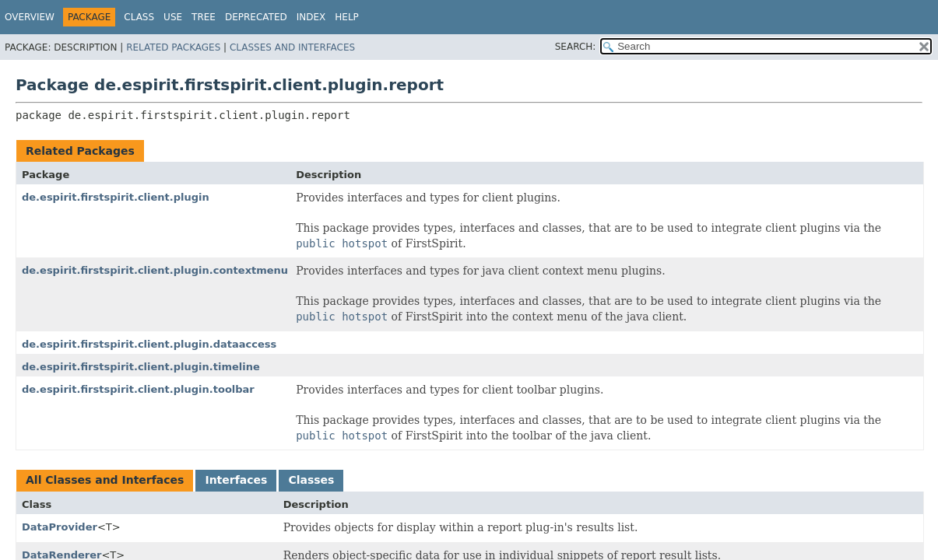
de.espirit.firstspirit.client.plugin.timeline (141, 367)
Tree (204, 17)
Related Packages (173, 47)
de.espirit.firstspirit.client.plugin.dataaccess (149, 344)
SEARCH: (576, 47)
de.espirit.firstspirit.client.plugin (116, 197)
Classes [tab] (311, 480)
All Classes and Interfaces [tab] (105, 480)
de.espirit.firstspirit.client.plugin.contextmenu (155, 270)
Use (173, 17)
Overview (30, 17)
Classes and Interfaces (292, 47)
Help (347, 17)
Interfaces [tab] (236, 480)
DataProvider (60, 527)
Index (311, 17)
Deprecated (256, 17)
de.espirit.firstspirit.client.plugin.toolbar (138, 389)
